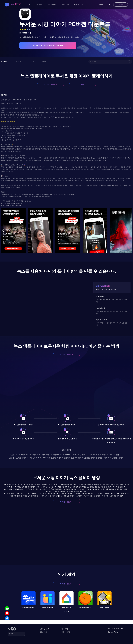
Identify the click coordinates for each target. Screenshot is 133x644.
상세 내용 (4, 62)
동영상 (44, 62)
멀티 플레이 (101, 297)
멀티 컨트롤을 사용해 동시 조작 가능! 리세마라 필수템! (112, 312)
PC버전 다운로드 (50, 84)
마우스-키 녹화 (102, 320)
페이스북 (65, 629)
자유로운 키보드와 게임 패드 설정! (107, 289)
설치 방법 (31, 62)
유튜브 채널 (66, 632)
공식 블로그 (45, 629)
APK (83, 84)
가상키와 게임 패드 (103, 286)
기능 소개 (18, 62)
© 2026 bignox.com (116, 629)
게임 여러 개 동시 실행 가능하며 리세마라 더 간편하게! (112, 301)
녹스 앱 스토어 (79, 4)
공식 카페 (44, 632)
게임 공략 (39, 4)
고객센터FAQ (52, 4)
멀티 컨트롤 (101, 308)
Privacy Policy (113, 632)
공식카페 (65, 4)
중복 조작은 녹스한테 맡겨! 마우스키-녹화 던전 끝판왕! (112, 324)
